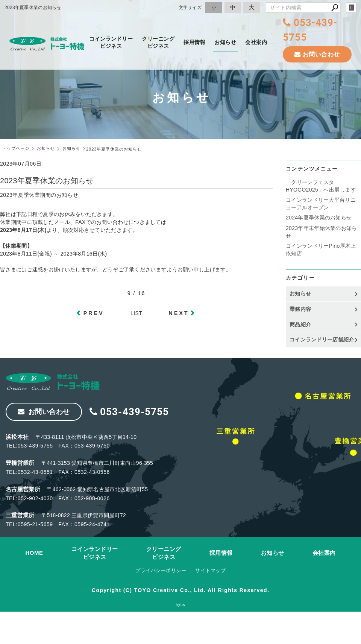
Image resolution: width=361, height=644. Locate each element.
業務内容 (300, 309)
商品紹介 (300, 324)
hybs (180, 605)
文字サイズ (190, 7)
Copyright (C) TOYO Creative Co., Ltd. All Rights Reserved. (180, 590)
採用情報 (194, 42)
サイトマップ (210, 570)
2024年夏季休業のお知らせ (319, 218)
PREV (94, 313)
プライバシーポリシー (161, 570)
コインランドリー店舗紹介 (322, 340)
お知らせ (225, 42)
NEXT (179, 313)
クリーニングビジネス (158, 42)
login (351, 8)
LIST (136, 313)
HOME (34, 553)
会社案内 (256, 42)
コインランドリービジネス (111, 42)
